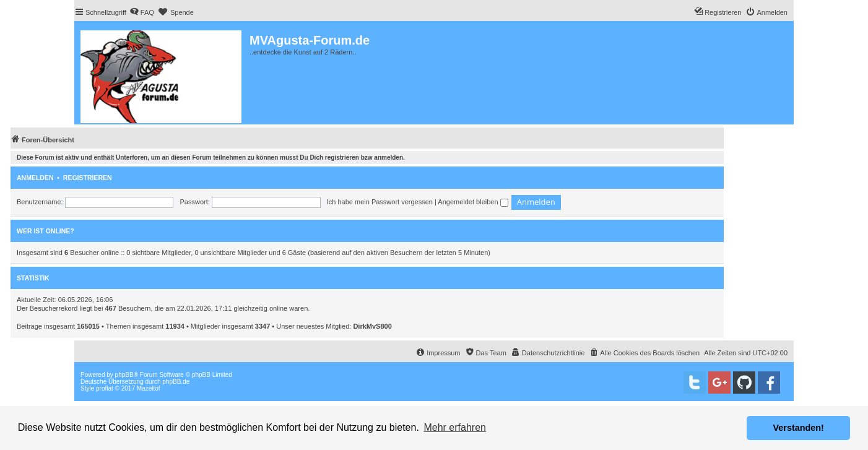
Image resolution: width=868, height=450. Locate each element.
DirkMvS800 (372, 326)
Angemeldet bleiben (473, 202)
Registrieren (88, 178)
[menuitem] (142, 12)
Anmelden (35, 178)
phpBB (124, 375)
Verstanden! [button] (799, 428)
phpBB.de (176, 382)
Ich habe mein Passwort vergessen (380, 202)
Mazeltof (149, 388)
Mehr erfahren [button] (455, 427)
